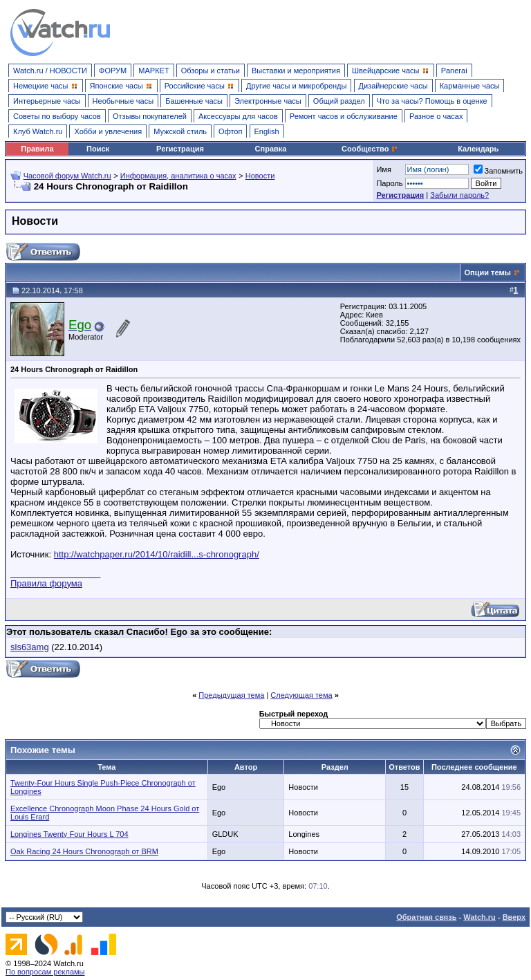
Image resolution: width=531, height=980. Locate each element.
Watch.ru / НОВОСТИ (50, 71)
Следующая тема (301, 695)
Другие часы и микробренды (296, 86)
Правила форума (46, 583)
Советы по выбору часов (57, 116)
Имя (383, 169)
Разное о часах (436, 116)
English (267, 131)
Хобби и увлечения (108, 131)
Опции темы (488, 272)
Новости (260, 176)
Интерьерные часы (47, 101)
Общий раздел (339, 101)
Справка (271, 149)
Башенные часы (194, 101)
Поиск (98, 149)
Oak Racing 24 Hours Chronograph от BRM (84, 851)
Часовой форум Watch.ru (67, 176)
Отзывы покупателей (150, 116)
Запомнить (498, 171)
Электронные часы (268, 101)
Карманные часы (470, 86)
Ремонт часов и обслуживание (344, 116)
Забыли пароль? (459, 195)
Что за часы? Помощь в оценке (432, 101)
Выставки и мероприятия (296, 71)
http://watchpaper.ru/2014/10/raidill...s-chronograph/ (157, 554)
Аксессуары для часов (238, 116)
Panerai (454, 71)
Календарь (478, 149)
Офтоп (230, 131)
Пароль (389, 183)
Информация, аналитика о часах (178, 176)
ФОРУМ (113, 71)
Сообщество (370, 149)
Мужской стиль (180, 131)
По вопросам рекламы (45, 972)
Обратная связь (426, 917)
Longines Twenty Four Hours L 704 (69, 834)
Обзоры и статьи (211, 71)
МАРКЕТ (153, 71)
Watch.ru (479, 917)
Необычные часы (123, 101)
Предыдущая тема (231, 695)
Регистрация (180, 149)
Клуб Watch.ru (38, 131)
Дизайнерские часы (393, 86)
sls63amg (30, 647)
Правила (37, 149)
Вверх (514, 917)
